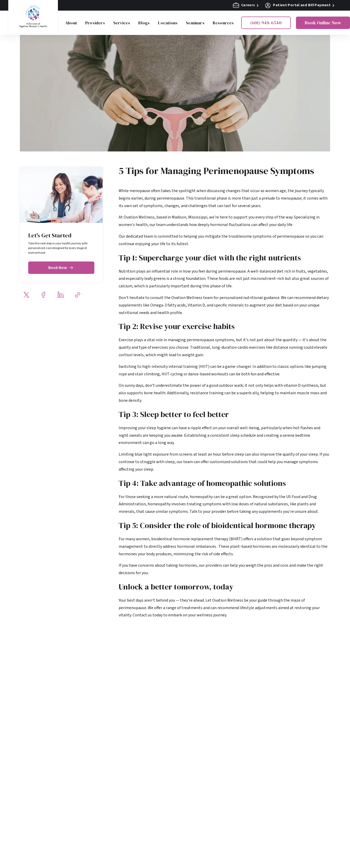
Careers (246, 5)
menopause (140, 191)
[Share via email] (78, 295)
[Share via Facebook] (43, 295)
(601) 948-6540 (266, 23)
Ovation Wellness (139, 217)
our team (158, 225)
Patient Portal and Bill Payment (299, 5)
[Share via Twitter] (26, 295)
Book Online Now (323, 23)
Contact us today (148, 615)
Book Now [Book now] (61, 268)
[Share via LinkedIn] (60, 295)
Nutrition (127, 271)
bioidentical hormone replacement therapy (190, 539)
